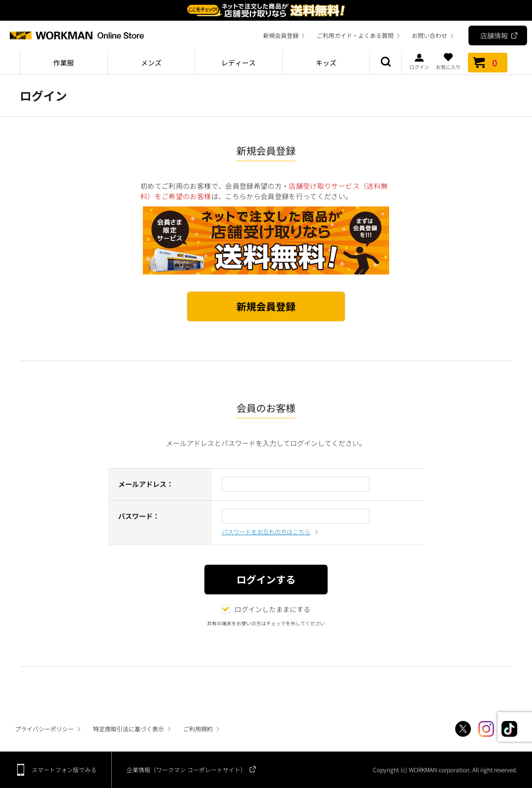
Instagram (486, 729)
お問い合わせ (430, 35)
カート (488, 63)
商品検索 (386, 63)
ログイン (419, 61)
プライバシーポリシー (44, 729)
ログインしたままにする (266, 609)
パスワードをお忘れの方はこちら (266, 531)
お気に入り (448, 61)
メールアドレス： (146, 484)
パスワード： (139, 516)
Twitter (463, 729)
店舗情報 (494, 35)
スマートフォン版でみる (64, 770)
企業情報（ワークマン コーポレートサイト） (186, 770)
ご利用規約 (198, 729)
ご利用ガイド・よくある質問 (355, 35)
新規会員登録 (281, 35)
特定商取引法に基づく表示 (129, 729)
